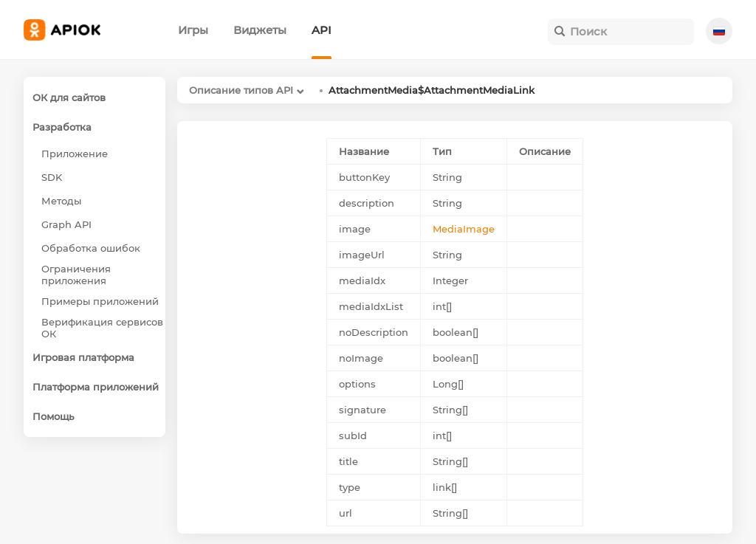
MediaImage (464, 229)
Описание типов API (241, 90)
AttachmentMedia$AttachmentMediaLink (432, 90)
